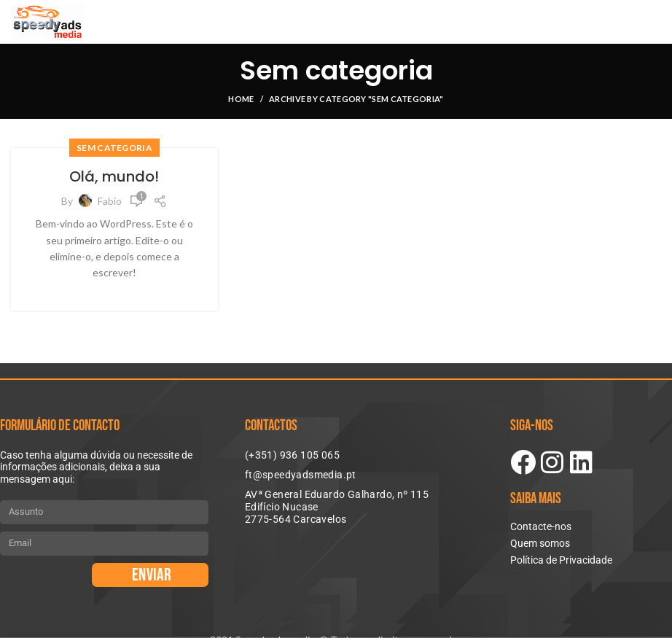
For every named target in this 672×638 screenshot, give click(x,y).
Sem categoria (114, 148)
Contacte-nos (541, 526)
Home (241, 99)
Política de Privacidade (561, 560)
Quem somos (540, 543)
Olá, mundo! (114, 176)
